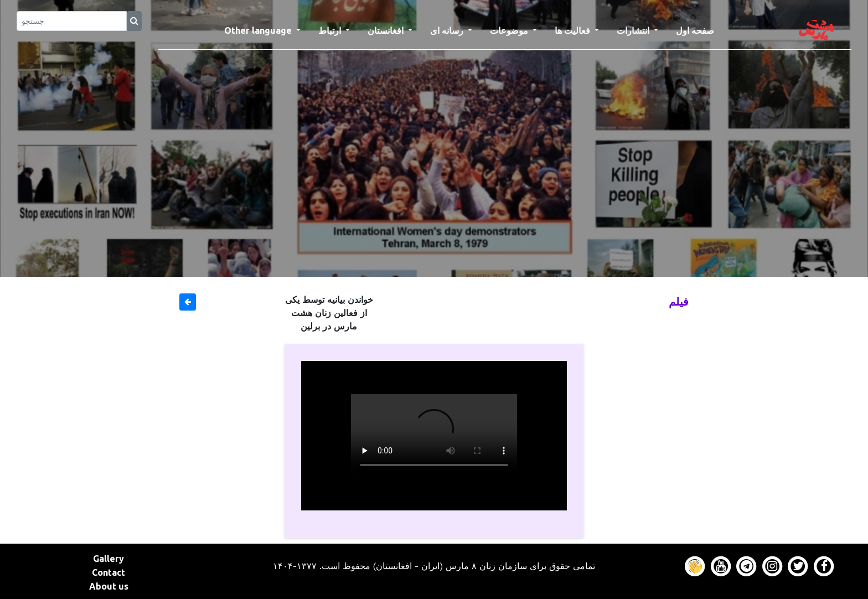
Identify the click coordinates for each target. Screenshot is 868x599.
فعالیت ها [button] (573, 30)
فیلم (679, 301)
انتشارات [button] (634, 30)
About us (109, 586)
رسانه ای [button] (448, 30)
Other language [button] (259, 30)
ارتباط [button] (331, 30)
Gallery (108, 559)
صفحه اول (699, 29)
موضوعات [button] (510, 30)
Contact (108, 572)
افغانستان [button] (387, 30)
